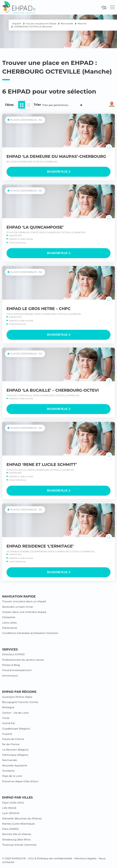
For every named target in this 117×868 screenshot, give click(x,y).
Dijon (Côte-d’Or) (13, 803)
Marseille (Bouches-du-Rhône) (22, 818)
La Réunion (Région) (15, 750)
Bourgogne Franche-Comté (20, 702)
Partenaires (10, 628)
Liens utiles (9, 623)
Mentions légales (85, 858)
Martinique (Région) (15, 755)
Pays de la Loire (12, 776)
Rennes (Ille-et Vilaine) (17, 834)
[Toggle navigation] (112, 7)
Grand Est (9, 723)
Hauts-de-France (13, 739)
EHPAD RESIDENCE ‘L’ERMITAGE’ (40, 546)
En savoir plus (59, 172)
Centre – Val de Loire (15, 713)
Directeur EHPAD (13, 654)
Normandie (10, 760)
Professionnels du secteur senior (23, 660)
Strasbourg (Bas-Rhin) (16, 839)
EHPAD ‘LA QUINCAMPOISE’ (35, 227)
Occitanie (8, 771)
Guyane (7, 734)
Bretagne (8, 707)
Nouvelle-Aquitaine (15, 765)
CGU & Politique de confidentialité (50, 858)
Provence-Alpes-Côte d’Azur (20, 781)
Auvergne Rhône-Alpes (17, 697)
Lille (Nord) (9, 808)
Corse (6, 718)
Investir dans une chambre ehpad (24, 612)
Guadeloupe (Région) (16, 729)
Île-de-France (11, 744)
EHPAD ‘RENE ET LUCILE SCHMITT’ (42, 465)
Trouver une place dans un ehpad (24, 601)
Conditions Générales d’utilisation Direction (30, 633)
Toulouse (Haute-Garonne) (19, 845)
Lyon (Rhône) (11, 813)
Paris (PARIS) (11, 829)
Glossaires (9, 617)
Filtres (9, 105)
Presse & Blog (11, 665)
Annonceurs (10, 676)
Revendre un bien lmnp (18, 607)
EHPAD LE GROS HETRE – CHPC (39, 309)
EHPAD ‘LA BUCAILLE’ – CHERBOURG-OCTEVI (53, 390)
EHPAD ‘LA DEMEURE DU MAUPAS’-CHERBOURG (56, 157)
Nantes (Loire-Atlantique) (19, 824)
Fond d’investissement (17, 670)
